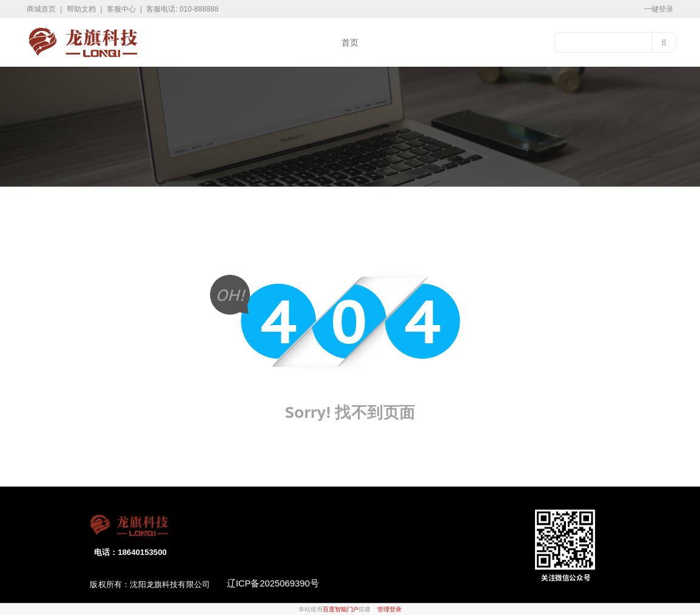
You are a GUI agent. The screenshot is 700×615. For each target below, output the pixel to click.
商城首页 (42, 9)
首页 (350, 42)
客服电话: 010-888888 (182, 9)
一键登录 (659, 9)
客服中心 (122, 9)
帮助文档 (82, 9)
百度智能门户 (341, 610)
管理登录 (389, 610)
